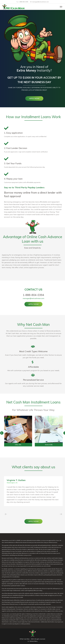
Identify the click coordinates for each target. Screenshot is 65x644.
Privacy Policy (44, 553)
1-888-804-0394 (22, 2)
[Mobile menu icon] (61, 7)
